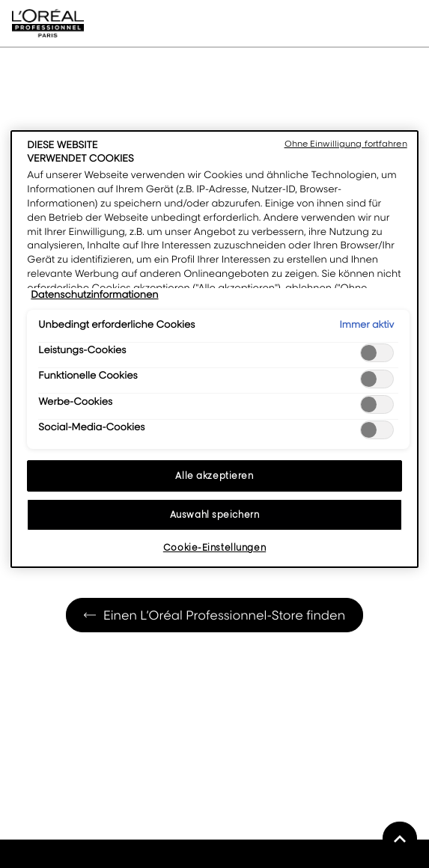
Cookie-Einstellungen (214, 547)
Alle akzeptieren (214, 476)
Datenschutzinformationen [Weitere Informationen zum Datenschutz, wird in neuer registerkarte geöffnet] (94, 295)
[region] (214, 349)
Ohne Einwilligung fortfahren (346, 144)
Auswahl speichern (215, 514)
